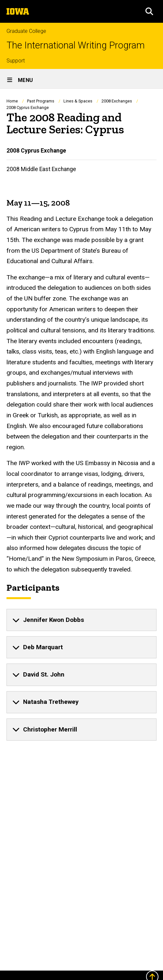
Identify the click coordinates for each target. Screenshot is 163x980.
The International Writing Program (76, 45)
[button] (149, 11)
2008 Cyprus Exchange (36, 151)
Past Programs (41, 101)
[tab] (81, 620)
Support (16, 61)
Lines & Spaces (78, 101)
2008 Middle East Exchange (41, 169)
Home (12, 101)
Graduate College (26, 31)
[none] (81, 620)
